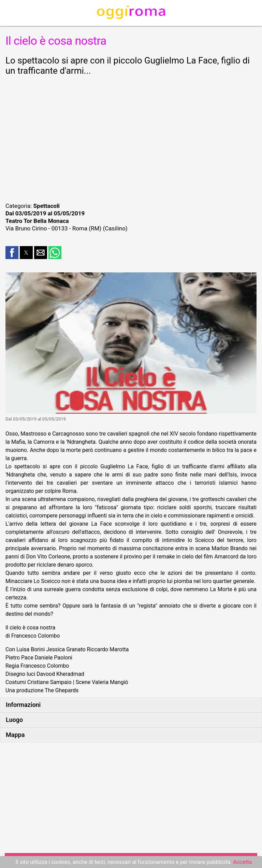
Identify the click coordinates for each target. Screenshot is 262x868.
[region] (131, 138)
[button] (12, 253)
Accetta (242, 862)
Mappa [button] (15, 735)
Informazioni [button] (23, 705)
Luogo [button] (14, 720)
